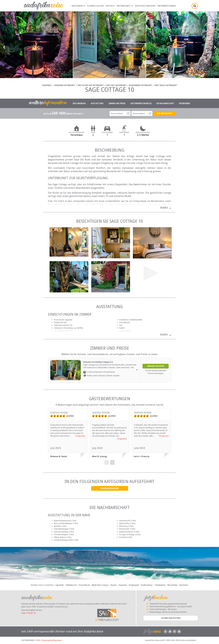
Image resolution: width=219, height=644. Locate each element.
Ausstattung (97, 104)
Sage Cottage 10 (29, 613)
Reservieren (185, 104)
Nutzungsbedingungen (52, 640)
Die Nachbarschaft (165, 104)
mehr (164, 208)
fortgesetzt (80, 436)
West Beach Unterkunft (166, 85)
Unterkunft (125, 6)
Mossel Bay (172, 585)
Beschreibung (79, 104)
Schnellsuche (96, 6)
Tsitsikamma (160, 585)
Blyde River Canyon (100, 585)
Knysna (114, 585)
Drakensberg (147, 585)
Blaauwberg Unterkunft (141, 85)
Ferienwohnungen (110, 488)
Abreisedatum (150, 114)
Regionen (78, 6)
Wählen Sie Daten (156, 366)
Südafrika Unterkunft (65, 85)
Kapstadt (60, 585)
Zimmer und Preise (117, 104)
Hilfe (38, 640)
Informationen (167, 6)
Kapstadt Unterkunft (116, 85)
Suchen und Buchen (171, 618)
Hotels (110, 6)
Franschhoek (84, 585)
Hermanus (184, 585)
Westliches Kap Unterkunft (91, 85)
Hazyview (123, 585)
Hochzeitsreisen (145, 6)
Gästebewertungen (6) (141, 104)
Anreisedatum (128, 114)
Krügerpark (134, 585)
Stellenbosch (71, 585)
